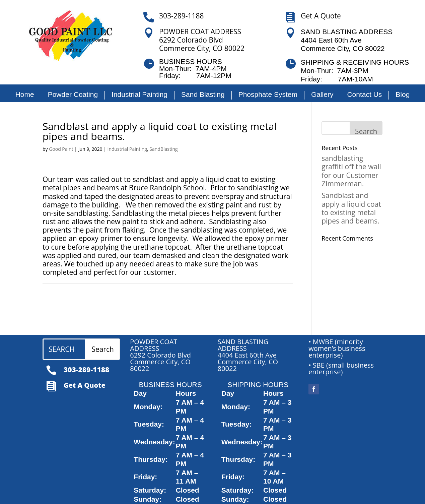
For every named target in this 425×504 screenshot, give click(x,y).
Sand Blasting (203, 94)
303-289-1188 (182, 16)
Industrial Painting (139, 94)
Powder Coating (73, 94)
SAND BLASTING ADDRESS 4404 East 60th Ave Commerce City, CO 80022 (347, 40)
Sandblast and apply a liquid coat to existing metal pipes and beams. (351, 208)
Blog (403, 94)
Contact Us (364, 94)
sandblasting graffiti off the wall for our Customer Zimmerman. (351, 171)
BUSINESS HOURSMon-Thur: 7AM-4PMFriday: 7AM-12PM (195, 69)
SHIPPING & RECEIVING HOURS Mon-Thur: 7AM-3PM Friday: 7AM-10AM (355, 71)
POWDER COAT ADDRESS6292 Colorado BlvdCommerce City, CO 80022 (202, 40)
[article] (169, 357)
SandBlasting (163, 149)
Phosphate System (268, 94)
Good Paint (61, 149)
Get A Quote (321, 16)
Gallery (322, 94)
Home (25, 94)
